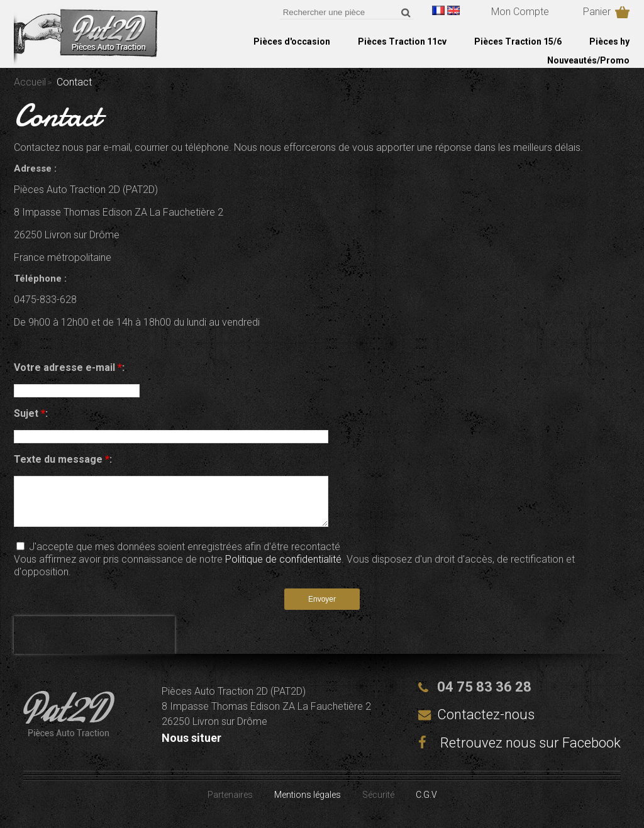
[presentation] (94, 644)
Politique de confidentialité (283, 569)
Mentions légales (308, 804)
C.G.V (426, 804)
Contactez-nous (486, 724)
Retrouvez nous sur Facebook (519, 752)
